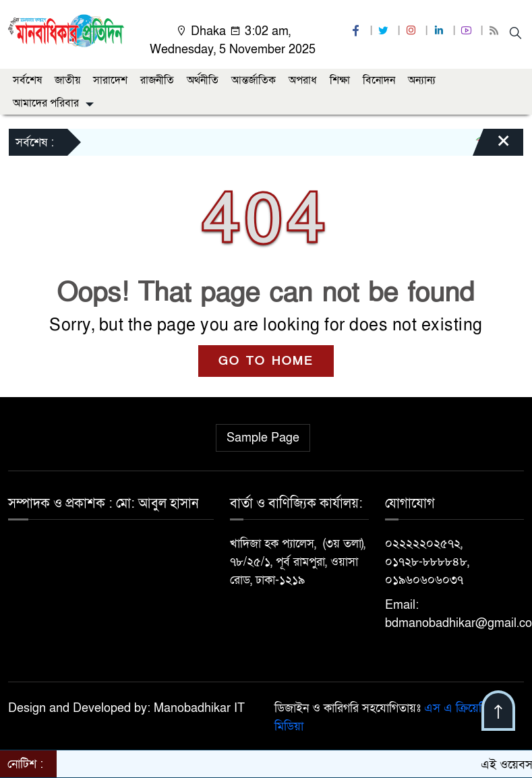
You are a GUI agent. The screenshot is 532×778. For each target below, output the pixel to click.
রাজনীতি (157, 80)
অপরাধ (303, 80)
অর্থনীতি (203, 80)
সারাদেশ (110, 80)
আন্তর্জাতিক (254, 80)
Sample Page (263, 438)
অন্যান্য (422, 80)
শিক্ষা (340, 80)
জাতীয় (67, 80)
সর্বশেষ (27, 80)
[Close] (492, 146)
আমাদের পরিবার (46, 103)
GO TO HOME (266, 361)
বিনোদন (379, 80)
